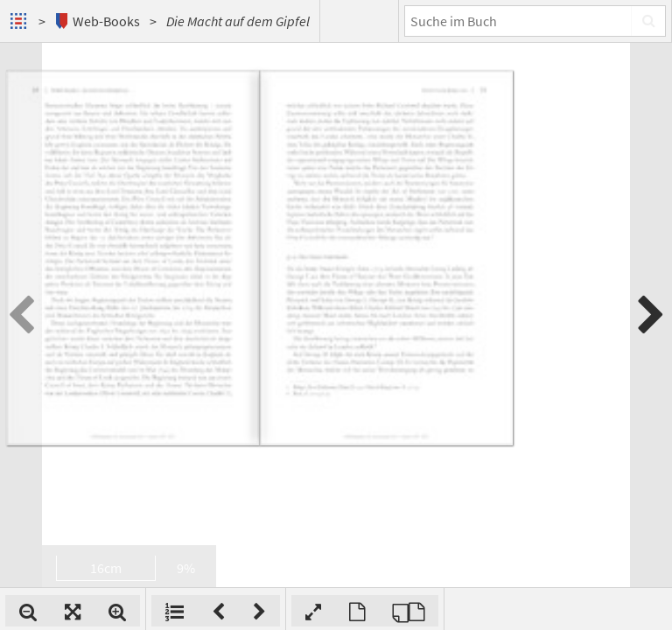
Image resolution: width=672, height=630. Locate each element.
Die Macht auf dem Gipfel (238, 21)
